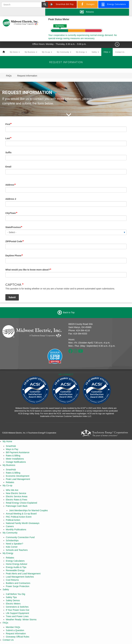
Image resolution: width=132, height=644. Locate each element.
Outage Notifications (16, 462)
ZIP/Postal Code (14, 241)
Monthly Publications (16, 530)
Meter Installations (15, 459)
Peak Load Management (18, 479)
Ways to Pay (12, 449)
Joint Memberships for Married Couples (28, 510)
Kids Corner (12, 547)
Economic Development (18, 476)
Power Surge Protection (18, 586)
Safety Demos (13, 600)
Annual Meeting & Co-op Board (21, 514)
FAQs (107, 52)
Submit (12, 297)
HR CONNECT (66, 374)
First (8, 124)
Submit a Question (15, 630)
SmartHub (11, 446)
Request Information (16, 634)
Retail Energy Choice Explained (21, 503)
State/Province (13, 227)
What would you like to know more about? (28, 270)
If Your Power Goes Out (17, 610)
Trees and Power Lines (17, 616)
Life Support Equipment (17, 613)
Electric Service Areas (17, 496)
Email (8, 167)
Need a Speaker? (14, 544)
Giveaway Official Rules (18, 637)
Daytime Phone (13, 256)
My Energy (81, 52)
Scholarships (12, 540)
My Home (15, 52)
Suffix (8, 152)
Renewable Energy (15, 570)
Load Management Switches (20, 577)
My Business (31, 52)
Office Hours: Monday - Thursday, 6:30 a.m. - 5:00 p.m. (60, 44)
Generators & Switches (17, 607)
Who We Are (12, 490)
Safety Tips (11, 597)
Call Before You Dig (15, 594)
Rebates (10, 482)
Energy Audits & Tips (16, 567)
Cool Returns (12, 580)
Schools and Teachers (17, 550)
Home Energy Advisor (17, 564)
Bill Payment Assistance (18, 452)
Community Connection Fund (20, 537)
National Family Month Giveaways (23, 523)
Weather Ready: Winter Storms (21, 620)
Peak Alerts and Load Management (23, 574)
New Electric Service (16, 493)
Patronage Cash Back (17, 506)
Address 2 (11, 199)
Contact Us (120, 52)
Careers (10, 526)
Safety (95, 52)
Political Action (13, 520)
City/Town (11, 213)
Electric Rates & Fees (17, 500)
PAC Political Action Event (19, 517)
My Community (64, 52)
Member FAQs (13, 627)
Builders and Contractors (18, 583)
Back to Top (69, 312)
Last (8, 138)
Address (10, 185)
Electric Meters (13, 604)
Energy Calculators (15, 561)
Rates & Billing (13, 456)
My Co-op (47, 52)
